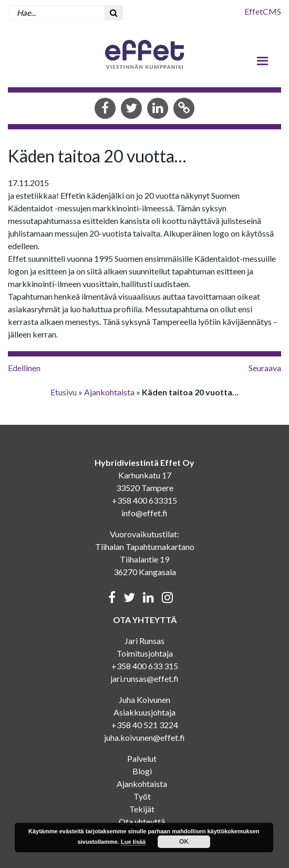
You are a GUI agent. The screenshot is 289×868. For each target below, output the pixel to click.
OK (184, 842)
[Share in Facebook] (105, 109)
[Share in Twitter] (131, 109)
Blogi (142, 771)
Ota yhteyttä (142, 821)
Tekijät (142, 809)
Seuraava (265, 368)
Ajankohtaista (109, 392)
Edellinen (24, 368)
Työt (142, 796)
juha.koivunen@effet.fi (145, 737)
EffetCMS (263, 11)
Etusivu (64, 392)
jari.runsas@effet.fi (145, 678)
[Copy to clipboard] (184, 109)
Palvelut (142, 758)
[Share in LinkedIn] (158, 109)
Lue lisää (133, 842)
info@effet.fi (145, 513)
